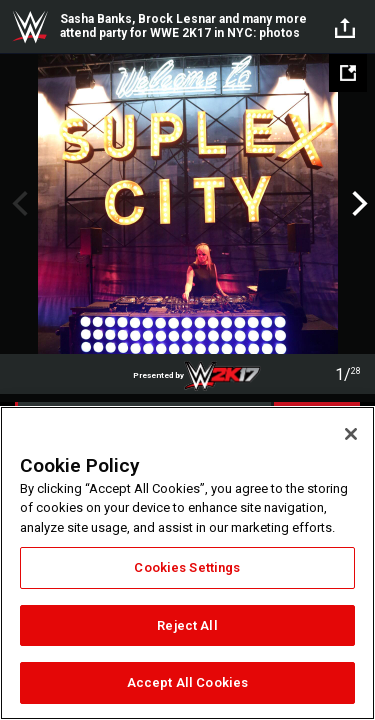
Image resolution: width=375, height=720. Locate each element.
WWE (30, 27)
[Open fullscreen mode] (348, 73)
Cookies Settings (187, 567)
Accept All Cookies (187, 682)
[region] (187, 563)
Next (357, 204)
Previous (17, 204)
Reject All (187, 625)
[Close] (351, 434)
